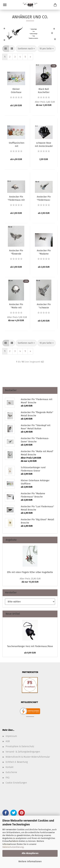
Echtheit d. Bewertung (17, 762)
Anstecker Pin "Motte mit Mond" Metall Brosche (16, 306)
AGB (8, 741)
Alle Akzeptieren (30, 853)
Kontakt (10, 767)
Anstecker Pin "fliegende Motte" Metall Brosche (16, 252)
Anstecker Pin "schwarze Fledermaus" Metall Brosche (44, 306)
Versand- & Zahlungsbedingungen (23, 752)
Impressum (11, 736)
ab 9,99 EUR (30, 653)
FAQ (8, 778)
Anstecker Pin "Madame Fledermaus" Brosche (44, 252)
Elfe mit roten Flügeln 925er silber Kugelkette (30, 572)
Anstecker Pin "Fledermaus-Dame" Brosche (44, 198)
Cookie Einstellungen (16, 783)
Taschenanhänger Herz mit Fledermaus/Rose (30, 646)
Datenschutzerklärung (13, 847)
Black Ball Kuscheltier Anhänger (44, 90)
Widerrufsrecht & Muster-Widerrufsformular (28, 757)
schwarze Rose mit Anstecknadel (44, 144)
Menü (5, 5)
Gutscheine (11, 772)
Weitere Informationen (30, 861)
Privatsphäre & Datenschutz (20, 746)
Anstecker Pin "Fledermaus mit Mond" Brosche (16, 198)
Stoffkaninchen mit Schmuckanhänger (17, 144)
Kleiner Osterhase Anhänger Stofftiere (16, 90)
